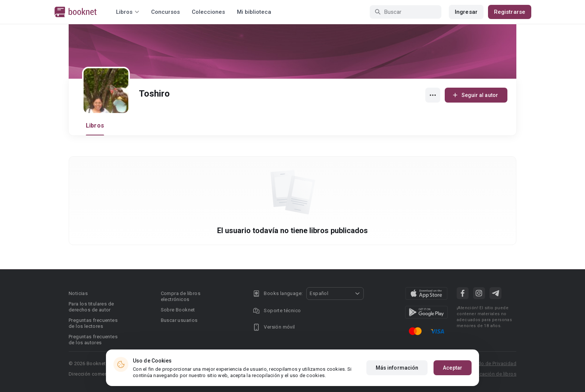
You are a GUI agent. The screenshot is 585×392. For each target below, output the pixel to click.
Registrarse (510, 12)
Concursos (165, 12)
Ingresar (466, 12)
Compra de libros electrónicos (181, 296)
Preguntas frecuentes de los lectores (93, 323)
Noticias (78, 293)
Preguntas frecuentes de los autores (93, 340)
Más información (397, 368)
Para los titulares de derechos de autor (91, 307)
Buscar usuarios (179, 320)
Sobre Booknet (178, 310)
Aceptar (453, 368)
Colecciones (208, 12)
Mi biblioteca (254, 12)
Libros (95, 126)
